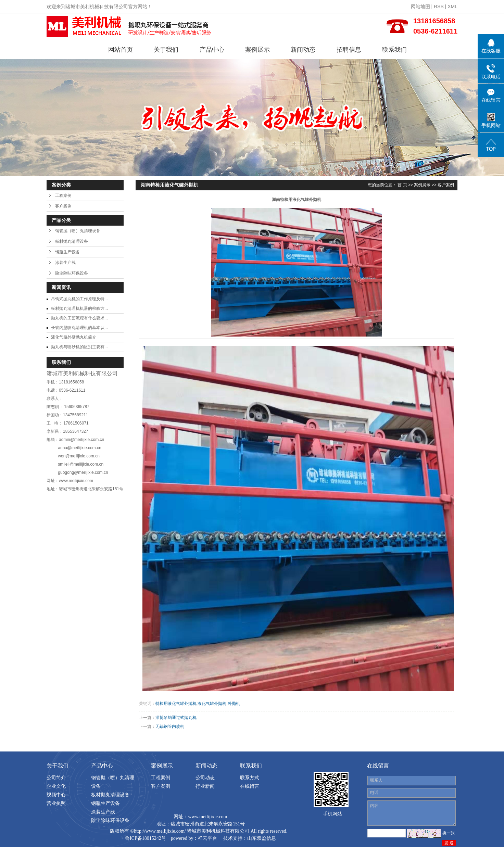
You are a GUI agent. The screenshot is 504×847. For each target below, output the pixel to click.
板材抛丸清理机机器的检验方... (79, 308)
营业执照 (56, 803)
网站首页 (121, 50)
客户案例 (63, 206)
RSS (439, 7)
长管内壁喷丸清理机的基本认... (79, 328)
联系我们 (394, 50)
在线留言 (250, 786)
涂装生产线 (65, 263)
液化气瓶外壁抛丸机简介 (74, 337)
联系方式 (250, 778)
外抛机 (234, 704)
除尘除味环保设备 (72, 273)
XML (452, 7)
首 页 (402, 185)
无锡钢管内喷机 (170, 726)
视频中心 (56, 795)
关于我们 (166, 50)
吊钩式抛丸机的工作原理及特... (79, 299)
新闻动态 (303, 50)
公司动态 (205, 778)
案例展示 (257, 50)
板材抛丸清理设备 (72, 241)
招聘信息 (349, 50)
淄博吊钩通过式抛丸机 (176, 718)
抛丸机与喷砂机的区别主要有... (79, 347)
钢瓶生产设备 (67, 252)
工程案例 (63, 195)
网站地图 (420, 7)
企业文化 (56, 786)
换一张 (449, 833)
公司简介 (56, 778)
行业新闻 (205, 786)
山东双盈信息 (262, 838)
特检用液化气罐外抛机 (176, 704)
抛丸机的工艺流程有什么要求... (79, 318)
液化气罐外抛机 (212, 704)
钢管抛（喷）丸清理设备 (78, 231)
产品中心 (212, 50)
